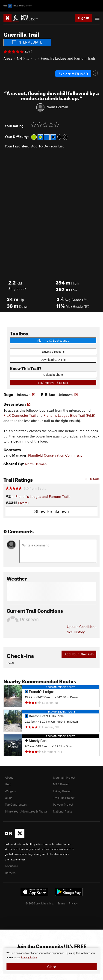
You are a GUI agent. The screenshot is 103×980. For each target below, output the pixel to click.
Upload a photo (53, 375)
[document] (51, 961)
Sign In (84, 18)
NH (19, 58)
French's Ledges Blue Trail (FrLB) (69, 415)
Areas (8, 58)
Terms (61, 903)
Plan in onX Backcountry (53, 340)
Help (8, 784)
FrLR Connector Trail (20, 415)
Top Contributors (16, 804)
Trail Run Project (64, 798)
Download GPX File (53, 360)
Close (52, 967)
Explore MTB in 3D (73, 74)
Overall (24, 503)
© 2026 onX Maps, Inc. (40, 903)
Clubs (9, 798)
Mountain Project (64, 778)
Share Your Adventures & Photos (26, 811)
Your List (57, 146)
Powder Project (63, 804)
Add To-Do (40, 146)
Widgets (10, 791)
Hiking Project (62, 791)
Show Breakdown (51, 511)
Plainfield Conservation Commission (56, 455)
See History (76, 632)
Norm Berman (57, 107)
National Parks (63, 811)
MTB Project (61, 784)
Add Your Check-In (79, 654)
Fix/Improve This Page (53, 383)
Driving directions (53, 352)
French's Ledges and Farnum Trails (68, 58)
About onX (12, 866)
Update (82, 627)
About (9, 778)
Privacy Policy (29, 958)
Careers (10, 873)
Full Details (91, 479)
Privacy (73, 903)
